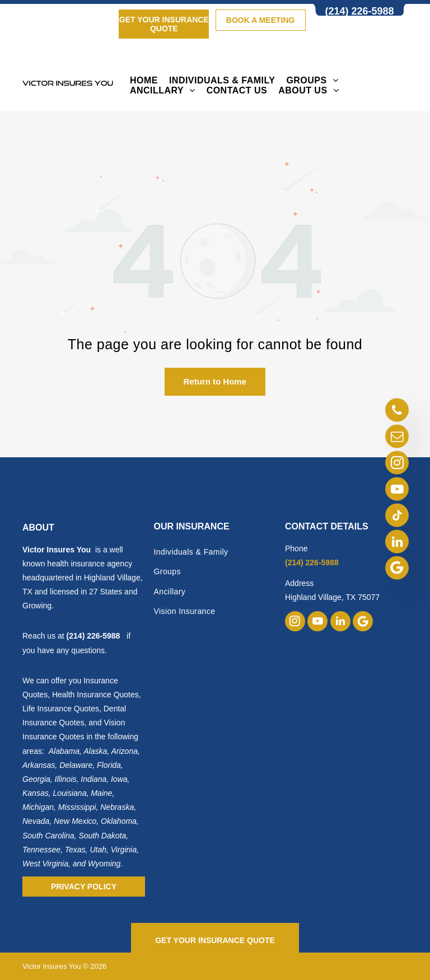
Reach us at (45, 636)
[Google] (397, 569)
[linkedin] (397, 543)
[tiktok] (397, 516)
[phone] (397, 411)
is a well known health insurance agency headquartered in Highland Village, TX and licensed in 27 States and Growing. (83, 578)
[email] (397, 437)
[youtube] (397, 490)
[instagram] (397, 464)
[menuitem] (144, 81)
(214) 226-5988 (94, 636)
